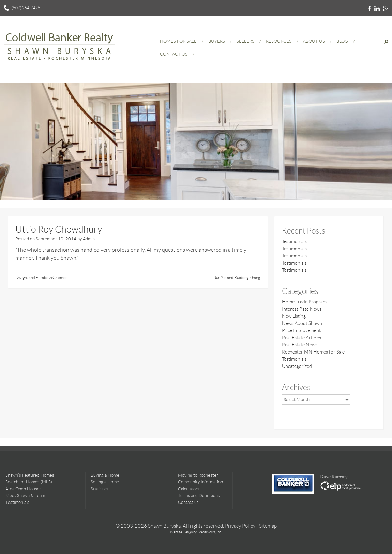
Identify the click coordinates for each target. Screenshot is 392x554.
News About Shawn (302, 323)
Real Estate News (300, 345)
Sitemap (268, 526)
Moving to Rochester (198, 475)
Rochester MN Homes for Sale (313, 352)
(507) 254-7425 (26, 8)
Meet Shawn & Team (25, 496)
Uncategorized (297, 366)
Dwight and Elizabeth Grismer (41, 277)
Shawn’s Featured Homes (30, 475)
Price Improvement (301, 330)
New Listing (294, 316)
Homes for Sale (178, 41)
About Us (314, 41)
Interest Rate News (302, 309)
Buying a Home (105, 475)
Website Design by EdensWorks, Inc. (196, 532)
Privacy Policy (240, 526)
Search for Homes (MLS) (29, 482)
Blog (342, 41)
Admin (89, 239)
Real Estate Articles (301, 338)
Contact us (188, 502)
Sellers (245, 41)
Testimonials (294, 241)
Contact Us (174, 54)
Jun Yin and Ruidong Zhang (237, 277)
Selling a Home (105, 482)
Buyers (217, 41)
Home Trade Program (304, 302)
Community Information (200, 482)
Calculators (189, 489)
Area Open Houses (24, 489)
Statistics (100, 489)
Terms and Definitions (199, 496)
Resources (279, 41)
